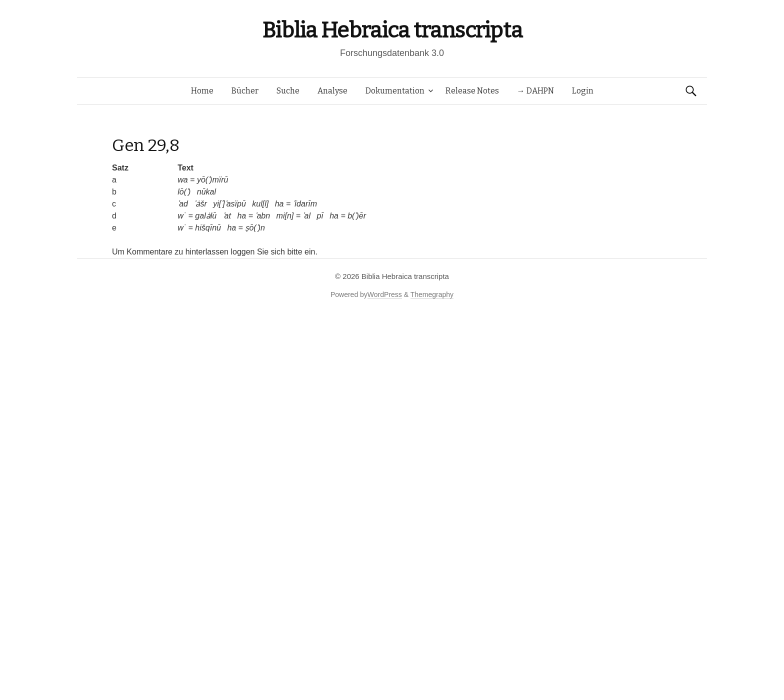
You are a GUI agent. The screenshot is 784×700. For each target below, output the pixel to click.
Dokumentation (395, 91)
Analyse (332, 91)
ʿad (183, 204)
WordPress (385, 294)
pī (320, 216)
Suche (288, 91)
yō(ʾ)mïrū (213, 180)
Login (583, 91)
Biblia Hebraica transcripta (392, 30)
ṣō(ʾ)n (255, 228)
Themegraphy (432, 294)
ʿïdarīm (305, 204)
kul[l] (260, 204)
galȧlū (206, 216)
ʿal (306, 216)
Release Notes (472, 91)
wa (182, 180)
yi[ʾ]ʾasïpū (229, 204)
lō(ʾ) (184, 192)
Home (202, 91)
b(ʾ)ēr (357, 216)
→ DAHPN (535, 91)
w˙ (182, 216)
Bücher (245, 91)
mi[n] (285, 216)
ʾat (227, 216)
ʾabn (262, 216)
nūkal (206, 192)
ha (279, 204)
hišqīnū (208, 228)
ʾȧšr (200, 204)
